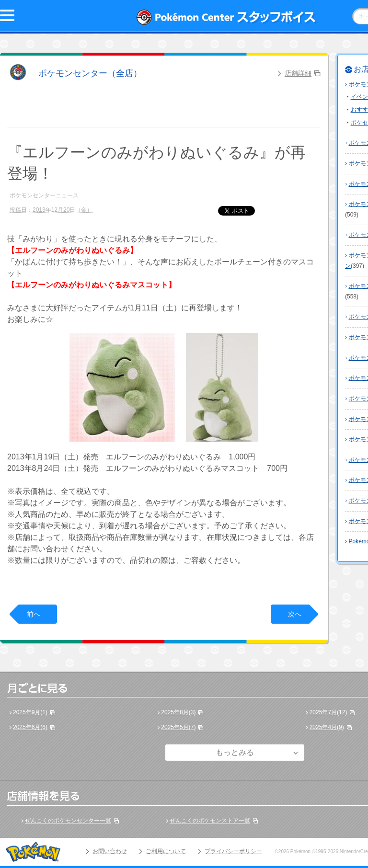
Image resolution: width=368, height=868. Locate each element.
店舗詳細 (298, 73)
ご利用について (166, 851)
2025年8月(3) (178, 712)
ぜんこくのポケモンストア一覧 (210, 821)
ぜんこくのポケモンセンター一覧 (68, 821)
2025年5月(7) (178, 727)
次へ (295, 614)
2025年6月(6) (30, 727)
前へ (34, 614)
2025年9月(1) (30, 712)
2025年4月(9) (327, 727)
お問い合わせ (110, 851)
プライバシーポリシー (233, 851)
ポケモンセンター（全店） (90, 73)
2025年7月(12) (328, 712)
